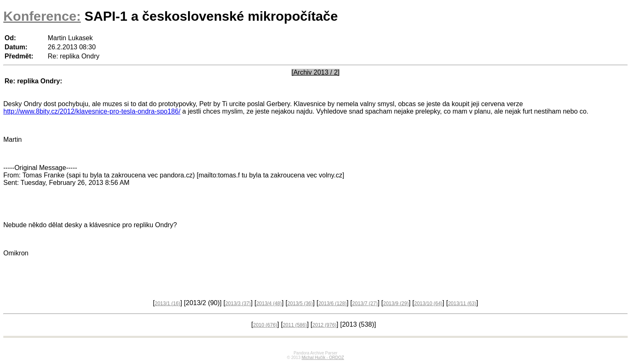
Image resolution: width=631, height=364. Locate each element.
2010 (265, 325)
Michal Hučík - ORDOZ (323, 358)
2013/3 (238, 303)
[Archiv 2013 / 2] (315, 72)
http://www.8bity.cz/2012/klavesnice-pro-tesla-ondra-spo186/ (92, 111)
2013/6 (333, 303)
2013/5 (300, 303)
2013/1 (168, 303)
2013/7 (365, 303)
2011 (295, 325)
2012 (325, 325)
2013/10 (428, 303)
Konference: (42, 16)
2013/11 (462, 303)
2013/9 (396, 303)
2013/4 (269, 303)
